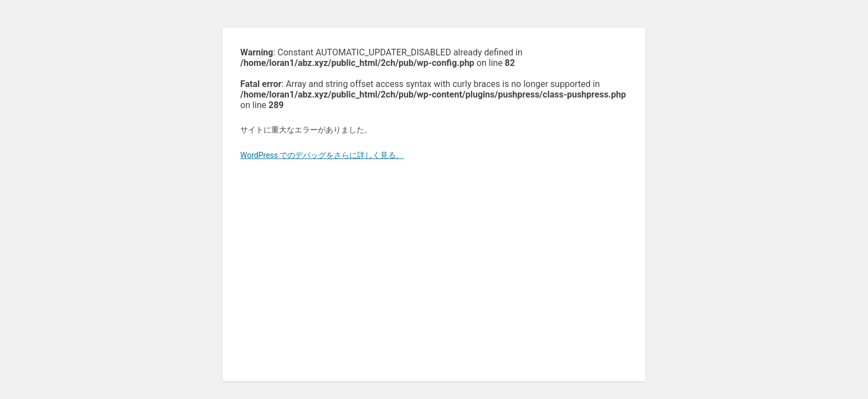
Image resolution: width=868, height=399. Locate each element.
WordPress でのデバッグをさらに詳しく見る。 (322, 155)
